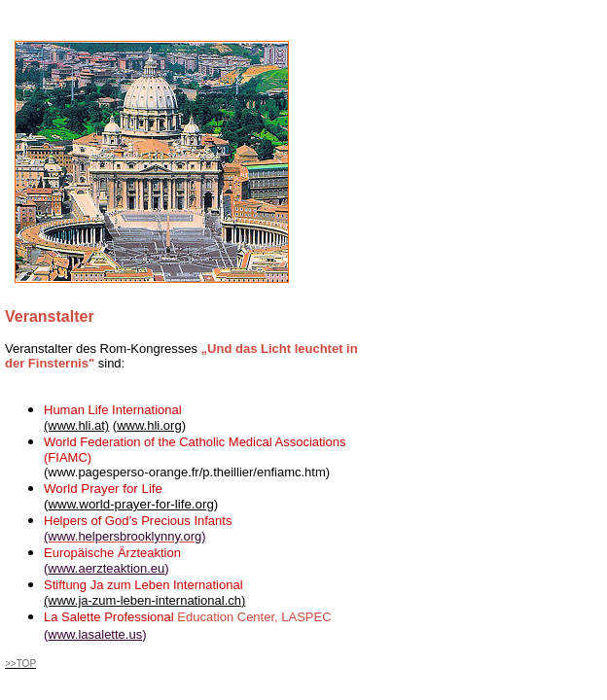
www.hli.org (149, 425)
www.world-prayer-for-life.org (130, 504)
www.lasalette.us (95, 634)
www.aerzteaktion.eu (106, 568)
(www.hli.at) (76, 425)
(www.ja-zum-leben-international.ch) (144, 600)
